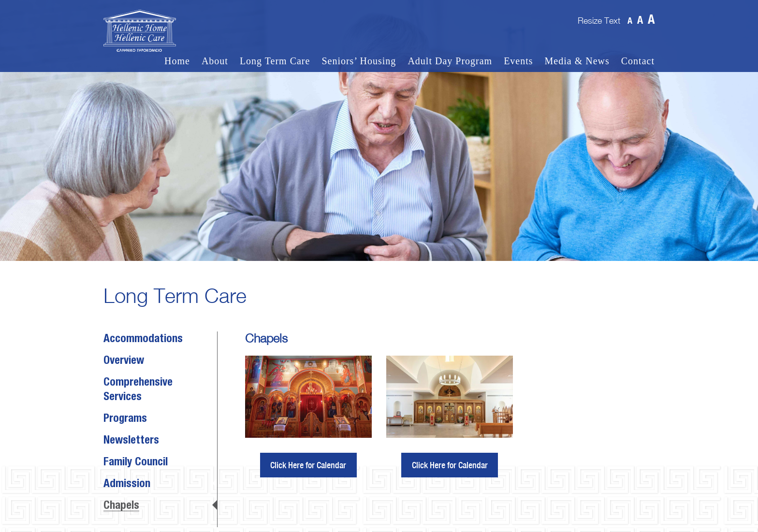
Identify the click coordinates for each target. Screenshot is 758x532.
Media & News (577, 61)
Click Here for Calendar (308, 465)
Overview (124, 361)
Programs (125, 419)
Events (518, 61)
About (215, 61)
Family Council (136, 462)
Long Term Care (275, 61)
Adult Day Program (450, 61)
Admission (127, 484)
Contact (638, 61)
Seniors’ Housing (359, 61)
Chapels (121, 506)
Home (177, 61)
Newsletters (131, 441)
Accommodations (143, 339)
